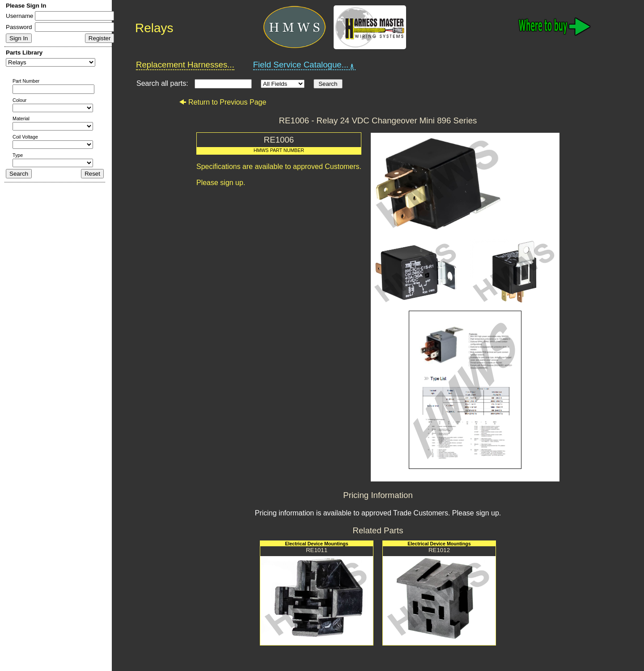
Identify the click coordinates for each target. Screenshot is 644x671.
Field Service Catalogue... (305, 65)
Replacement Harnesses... (185, 65)
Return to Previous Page (222, 102)
